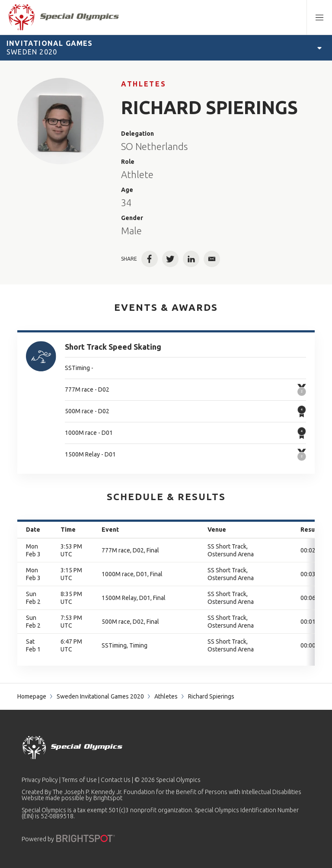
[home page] (64, 17)
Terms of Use (79, 780)
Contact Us (116, 780)
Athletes (144, 84)
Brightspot (108, 798)
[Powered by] (86, 838)
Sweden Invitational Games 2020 (100, 696)
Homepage (32, 696)
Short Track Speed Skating (113, 347)
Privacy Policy (40, 780)
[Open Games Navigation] (319, 48)
